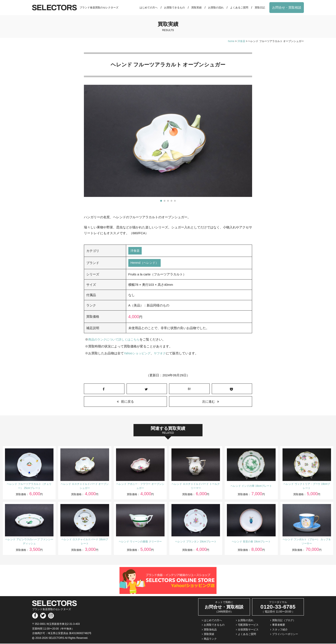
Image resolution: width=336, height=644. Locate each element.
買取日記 (260, 8)
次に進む (209, 402)
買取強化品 (210, 630)
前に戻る (127, 402)
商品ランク (210, 639)
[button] (161, 201)
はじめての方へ (149, 8)
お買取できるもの (174, 8)
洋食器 (135, 251)
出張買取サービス (248, 630)
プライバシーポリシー (285, 635)
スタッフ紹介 (280, 630)
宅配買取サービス (248, 625)
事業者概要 (279, 625)
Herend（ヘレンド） (145, 263)
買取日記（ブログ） (284, 621)
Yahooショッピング (138, 354)
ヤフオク (162, 354)
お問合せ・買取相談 (287, 7)
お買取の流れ (216, 8)
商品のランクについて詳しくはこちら (116, 340)
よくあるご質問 (239, 8)
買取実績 (196, 8)
